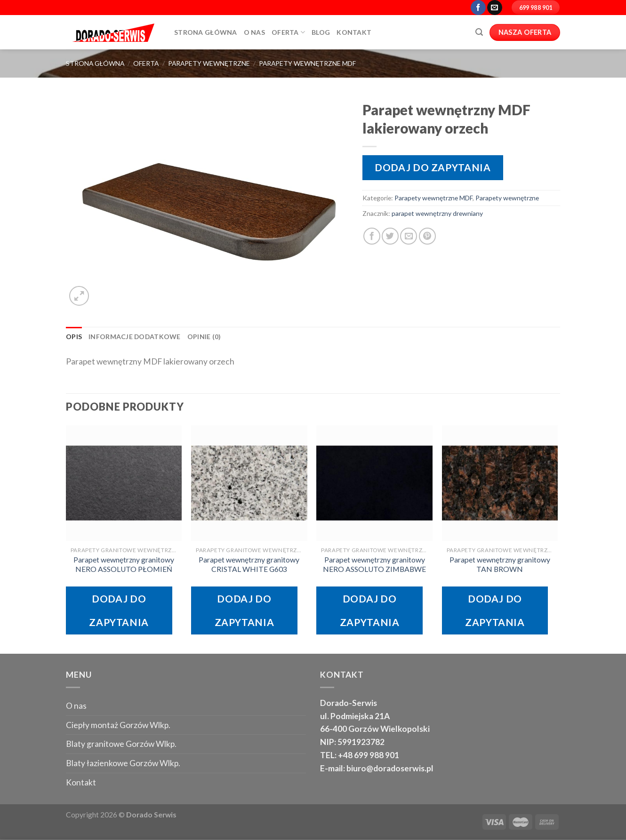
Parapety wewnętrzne (209, 63)
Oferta (288, 32)
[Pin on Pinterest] (427, 236)
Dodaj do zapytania (433, 167)
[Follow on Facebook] (478, 8)
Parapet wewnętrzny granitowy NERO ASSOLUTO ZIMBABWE (374, 564)
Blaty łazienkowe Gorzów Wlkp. (123, 763)
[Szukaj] (479, 32)
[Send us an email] (495, 8)
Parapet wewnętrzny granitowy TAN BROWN (500, 564)
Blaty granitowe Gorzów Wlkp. (121, 744)
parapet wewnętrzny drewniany (437, 213)
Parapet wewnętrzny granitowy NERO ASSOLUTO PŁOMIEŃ (124, 564)
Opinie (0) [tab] (204, 337)
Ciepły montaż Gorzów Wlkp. (118, 725)
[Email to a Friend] (409, 236)
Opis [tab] (74, 337)
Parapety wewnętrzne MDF (307, 63)
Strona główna (206, 32)
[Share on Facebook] (372, 236)
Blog (321, 32)
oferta (146, 63)
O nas (76, 706)
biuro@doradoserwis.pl (389, 768)
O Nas (254, 32)
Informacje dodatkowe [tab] (135, 337)
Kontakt (354, 32)
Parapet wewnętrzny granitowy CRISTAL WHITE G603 (249, 564)
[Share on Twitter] (390, 236)
